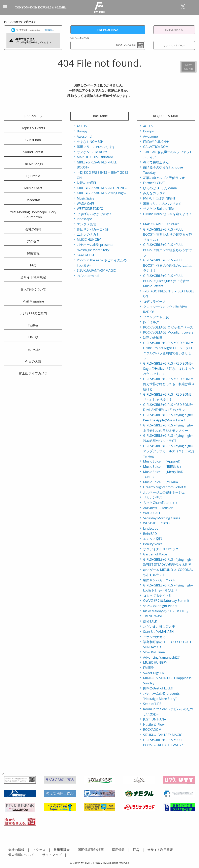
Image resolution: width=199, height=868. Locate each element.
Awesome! (85, 136)
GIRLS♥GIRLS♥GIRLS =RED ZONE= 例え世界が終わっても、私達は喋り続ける (169, 384)
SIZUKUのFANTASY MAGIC (96, 270)
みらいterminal (88, 276)
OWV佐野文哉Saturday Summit (166, 601)
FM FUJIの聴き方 (174, 30)
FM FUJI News (108, 30)
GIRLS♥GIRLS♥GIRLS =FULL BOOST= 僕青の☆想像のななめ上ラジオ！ (167, 265)
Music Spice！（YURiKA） (162, 482)
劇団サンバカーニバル (93, 229)
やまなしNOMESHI (91, 142)
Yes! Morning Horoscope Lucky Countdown (33, 215)
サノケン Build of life (92, 152)
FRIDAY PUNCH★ (156, 142)
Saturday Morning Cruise (162, 518)
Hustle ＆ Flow (154, 725)
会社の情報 (33, 229)
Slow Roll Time (154, 652)
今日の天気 (33, 361)
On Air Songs (33, 164)
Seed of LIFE (86, 255)
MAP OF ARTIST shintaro (95, 157)
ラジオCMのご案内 (33, 313)
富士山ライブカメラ (33, 373)
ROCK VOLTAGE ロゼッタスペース (168, 327)
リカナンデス (153, 497)
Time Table (99, 116)
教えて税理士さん (156, 162)
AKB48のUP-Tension (158, 508)
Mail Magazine (33, 301)
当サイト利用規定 (33, 277)
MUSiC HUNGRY (89, 240)
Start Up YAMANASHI (159, 632)
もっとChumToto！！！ (161, 503)
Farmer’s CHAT (154, 183)
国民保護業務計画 (91, 850)
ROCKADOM (152, 730)
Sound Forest (33, 152)
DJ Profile (33, 176)
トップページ (33, 116)
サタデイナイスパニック (161, 549)
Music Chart (33, 188)
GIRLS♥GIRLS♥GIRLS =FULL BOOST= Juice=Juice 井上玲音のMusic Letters (166, 281)
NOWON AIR (188, 67)
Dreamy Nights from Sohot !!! (165, 487)
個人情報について (33, 289)
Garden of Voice (155, 554)
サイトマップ (52, 855)
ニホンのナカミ (88, 234)
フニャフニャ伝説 (156, 317)
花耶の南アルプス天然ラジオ (164, 178)
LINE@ (33, 337)
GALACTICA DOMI (156, 147)
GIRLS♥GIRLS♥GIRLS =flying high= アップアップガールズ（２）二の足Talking (169, 451)
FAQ (33, 265)
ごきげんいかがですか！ (95, 214)
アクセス (33, 241)
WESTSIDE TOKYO (90, 209)
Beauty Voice (153, 544)
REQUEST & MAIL (166, 116)
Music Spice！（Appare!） (162, 461)
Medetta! (33, 200)
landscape (84, 219)
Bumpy (82, 131)
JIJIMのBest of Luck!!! (158, 688)
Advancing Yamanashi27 (161, 657)
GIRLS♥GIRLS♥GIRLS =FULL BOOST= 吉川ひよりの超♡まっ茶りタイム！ (167, 234)
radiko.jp (33, 349)
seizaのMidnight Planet (160, 606)
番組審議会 (62, 850)
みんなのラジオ (154, 193)
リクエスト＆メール (174, 45)
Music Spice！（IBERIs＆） (163, 467)
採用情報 (33, 253)
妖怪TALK (150, 621)
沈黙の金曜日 (87, 183)
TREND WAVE (153, 616)
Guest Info (33, 140)
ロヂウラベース (154, 301)
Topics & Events (33, 128)
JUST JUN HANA (155, 719)
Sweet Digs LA (154, 673)
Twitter (33, 325)
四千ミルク (151, 322)
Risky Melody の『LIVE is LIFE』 (166, 611)
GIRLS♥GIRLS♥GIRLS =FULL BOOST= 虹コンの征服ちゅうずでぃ (167, 250)
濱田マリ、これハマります (96, 147)
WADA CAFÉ (86, 204)
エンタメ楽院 (87, 224)
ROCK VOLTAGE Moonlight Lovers (168, 332)
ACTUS (82, 126)
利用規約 (49, 30)
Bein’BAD (150, 534)
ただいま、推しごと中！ (161, 626)
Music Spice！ (87, 198)
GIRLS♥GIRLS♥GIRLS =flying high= (102, 193)
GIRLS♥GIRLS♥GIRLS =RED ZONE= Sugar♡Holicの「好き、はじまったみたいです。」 (169, 369)
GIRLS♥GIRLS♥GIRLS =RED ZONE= (102, 188)
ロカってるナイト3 (157, 596)
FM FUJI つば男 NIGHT (159, 198)
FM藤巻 (149, 668)
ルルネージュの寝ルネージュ (164, 492)
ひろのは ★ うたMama (160, 188)
